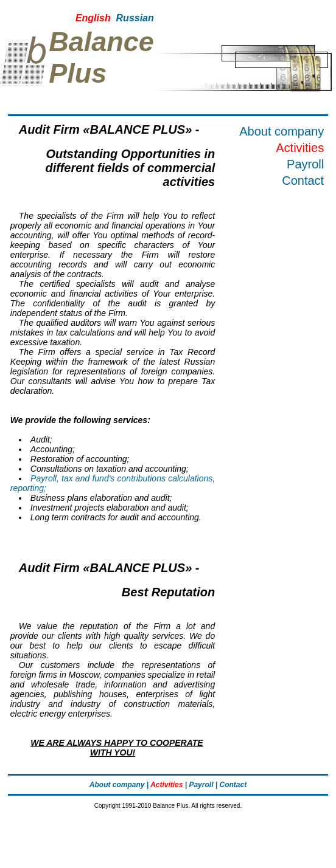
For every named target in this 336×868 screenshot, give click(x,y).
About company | (119, 785)
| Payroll (199, 785)
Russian (135, 18)
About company (282, 131)
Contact (303, 181)
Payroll (305, 164)
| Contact (231, 785)
